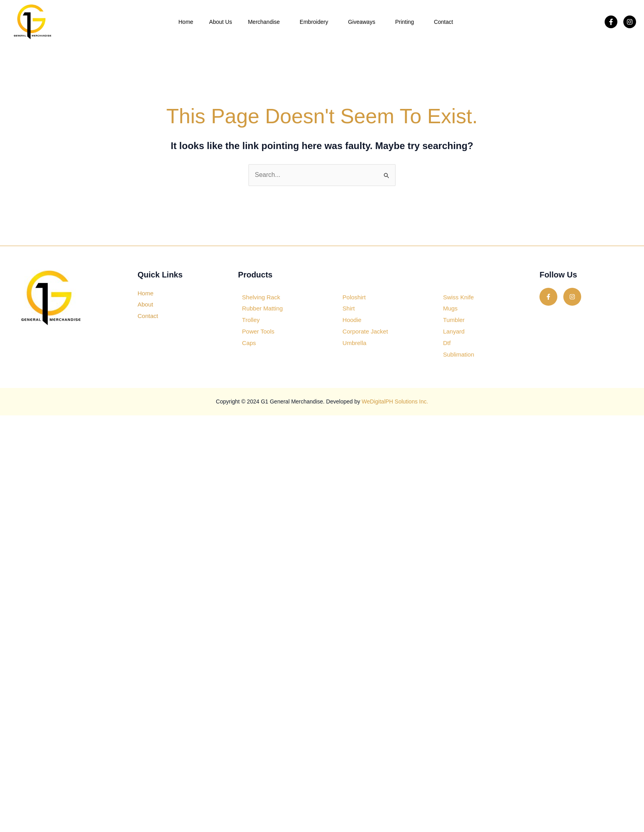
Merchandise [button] (266, 22)
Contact (443, 22)
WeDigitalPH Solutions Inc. (395, 401)
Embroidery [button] (316, 22)
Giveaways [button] (363, 22)
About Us (221, 22)
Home (186, 22)
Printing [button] (406, 22)
